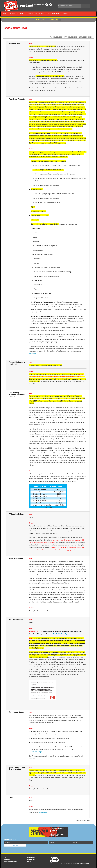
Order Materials (36, 14)
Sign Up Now (15, 845)
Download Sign (60, 634)
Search (86, 7)
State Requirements (70, 37)
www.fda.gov (33, 353)
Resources (85, 37)
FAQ (5, 857)
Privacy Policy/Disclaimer (10, 861)
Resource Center (53, 14)
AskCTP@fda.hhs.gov (36, 752)
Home (4, 14)
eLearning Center (31, 857)
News (22, 14)
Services (13, 14)
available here (43, 812)
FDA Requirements (56, 37)
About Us (66, 14)
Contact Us (7, 859)
